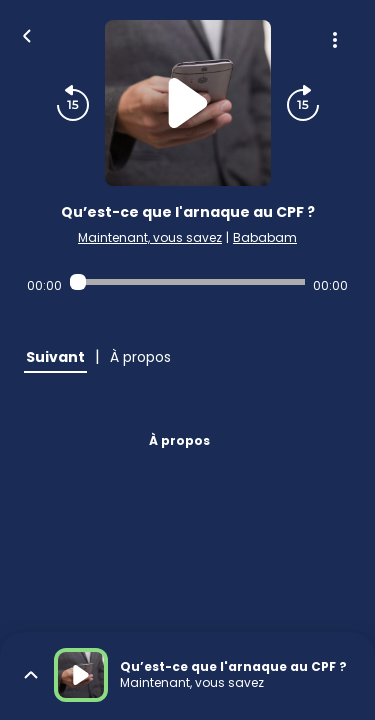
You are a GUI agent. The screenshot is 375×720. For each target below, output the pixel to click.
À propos (179, 440)
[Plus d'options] (335, 40)
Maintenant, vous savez (150, 237)
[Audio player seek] (187, 282)
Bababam (265, 237)
